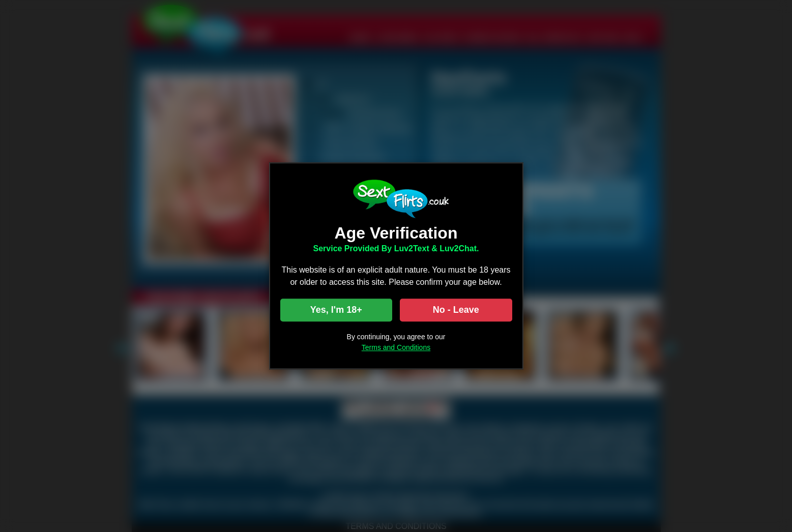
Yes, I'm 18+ (336, 310)
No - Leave (456, 310)
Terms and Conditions (396, 348)
